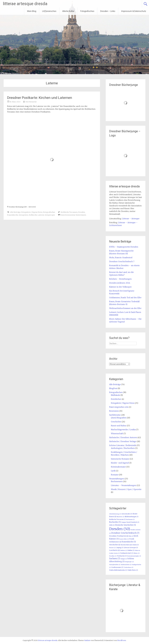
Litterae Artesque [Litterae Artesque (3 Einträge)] (131, 548)
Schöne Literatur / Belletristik (123, 445)
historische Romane (120, 459)
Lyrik (113, 471)
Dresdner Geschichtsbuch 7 (122, 261)
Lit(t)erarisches (49, 11)
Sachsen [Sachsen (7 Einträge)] (115, 559)
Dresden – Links (108, 11)
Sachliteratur (115, 415)
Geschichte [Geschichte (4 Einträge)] (115, 545)
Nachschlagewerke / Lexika (123, 430)
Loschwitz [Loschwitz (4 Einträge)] (114, 550)
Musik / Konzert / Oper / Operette (126, 489)
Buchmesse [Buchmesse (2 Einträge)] (130, 519)
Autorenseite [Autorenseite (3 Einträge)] (127, 514)
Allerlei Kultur (68, 11)
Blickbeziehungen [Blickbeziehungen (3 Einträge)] (132, 517)
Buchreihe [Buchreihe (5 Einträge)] (115, 522)
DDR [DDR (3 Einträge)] (112, 525)
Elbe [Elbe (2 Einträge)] (131, 536)
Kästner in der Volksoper (120, 287)
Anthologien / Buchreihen (123, 448)
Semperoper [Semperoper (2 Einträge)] (129, 562)
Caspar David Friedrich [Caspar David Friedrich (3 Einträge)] (130, 522)
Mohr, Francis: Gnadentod (121, 258)
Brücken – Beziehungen (120, 279)
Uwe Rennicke (31, 102)
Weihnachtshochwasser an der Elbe (125, 308)
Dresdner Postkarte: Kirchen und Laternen (40, 98)
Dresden (81, 212)
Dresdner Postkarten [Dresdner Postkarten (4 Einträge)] (119, 536)
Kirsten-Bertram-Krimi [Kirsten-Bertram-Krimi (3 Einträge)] (130, 545)
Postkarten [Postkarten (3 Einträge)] (122, 556)
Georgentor (23, 215)
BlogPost (113, 388)
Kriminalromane (118, 467)
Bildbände (116, 395)
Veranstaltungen (117, 479)
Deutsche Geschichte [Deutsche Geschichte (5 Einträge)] (125, 525)
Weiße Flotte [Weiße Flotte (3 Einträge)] (133, 570)
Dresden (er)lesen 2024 (120, 283)
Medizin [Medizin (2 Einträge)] (124, 550)
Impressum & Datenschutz (134, 11)
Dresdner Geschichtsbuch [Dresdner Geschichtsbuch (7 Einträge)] (125, 533)
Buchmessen (117, 481)
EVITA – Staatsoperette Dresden (124, 247)
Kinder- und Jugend (120, 463)
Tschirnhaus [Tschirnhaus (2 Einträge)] (129, 567)
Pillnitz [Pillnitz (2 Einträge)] (137, 553)
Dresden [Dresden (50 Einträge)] (120, 529)
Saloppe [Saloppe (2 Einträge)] (124, 559)
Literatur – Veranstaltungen (124, 485)
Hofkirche (33, 215)
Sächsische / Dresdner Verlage (123, 441)
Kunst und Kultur (119, 426)
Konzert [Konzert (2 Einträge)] (112, 548)
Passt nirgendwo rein (119, 407)
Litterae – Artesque (131, 219)
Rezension (114, 411)
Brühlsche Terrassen (69, 212)
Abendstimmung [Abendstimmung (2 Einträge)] (115, 514)
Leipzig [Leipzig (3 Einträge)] (120, 548)
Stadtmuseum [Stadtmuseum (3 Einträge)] (117, 567)
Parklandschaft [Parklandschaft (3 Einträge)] (127, 553)
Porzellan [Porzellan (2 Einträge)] (113, 556)
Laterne (41, 215)
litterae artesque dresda (25, 4)
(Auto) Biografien (119, 418)
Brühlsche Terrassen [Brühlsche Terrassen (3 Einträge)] (117, 519)
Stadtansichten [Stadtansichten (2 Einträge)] (126, 565)
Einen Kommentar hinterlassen (73, 215)
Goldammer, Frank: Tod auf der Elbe (125, 298)
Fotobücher (116, 399)
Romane (115, 475)
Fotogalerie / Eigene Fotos (32, 212)
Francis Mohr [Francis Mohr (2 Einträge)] (124, 539)
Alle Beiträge (15, 212)
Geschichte (116, 422)
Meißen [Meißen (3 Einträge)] (131, 550)
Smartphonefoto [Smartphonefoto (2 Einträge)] (115, 565)
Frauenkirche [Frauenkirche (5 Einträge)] (129, 542)
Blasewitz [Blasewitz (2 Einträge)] (120, 517)
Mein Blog (32, 11)
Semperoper (50, 215)
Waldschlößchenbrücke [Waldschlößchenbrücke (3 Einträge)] (118, 570)
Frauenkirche (13, 215)
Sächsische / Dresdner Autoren (123, 437)
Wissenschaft (117, 433)
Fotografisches (87, 11)
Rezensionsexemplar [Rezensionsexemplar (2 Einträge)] (134, 556)
